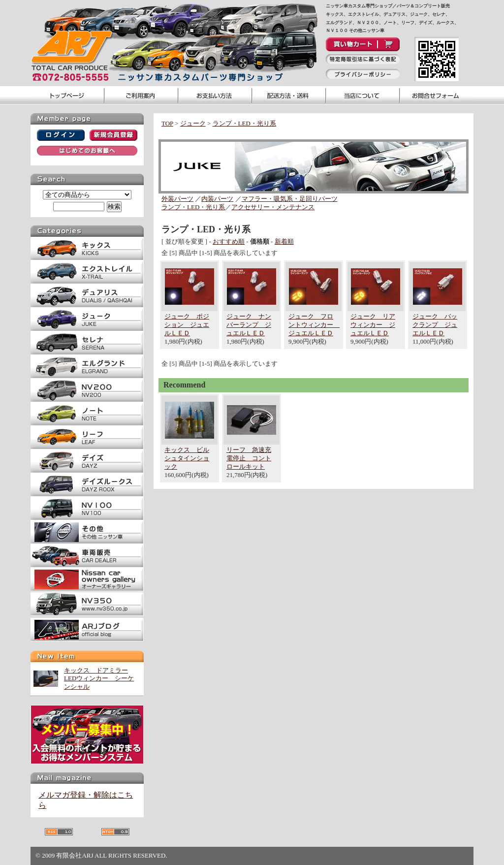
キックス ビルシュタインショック (187, 458)
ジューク (193, 123)
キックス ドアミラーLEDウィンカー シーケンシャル (99, 679)
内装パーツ (217, 199)
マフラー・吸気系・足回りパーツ (290, 199)
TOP (167, 123)
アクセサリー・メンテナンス (273, 207)
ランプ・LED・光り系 (244, 123)
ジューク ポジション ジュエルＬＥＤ (187, 325)
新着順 (284, 241)
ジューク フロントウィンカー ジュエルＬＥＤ (314, 325)
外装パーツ (177, 199)
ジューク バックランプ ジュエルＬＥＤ (435, 325)
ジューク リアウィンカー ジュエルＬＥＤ (373, 325)
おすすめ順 (229, 241)
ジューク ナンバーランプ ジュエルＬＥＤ (249, 325)
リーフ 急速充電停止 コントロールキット (249, 458)
